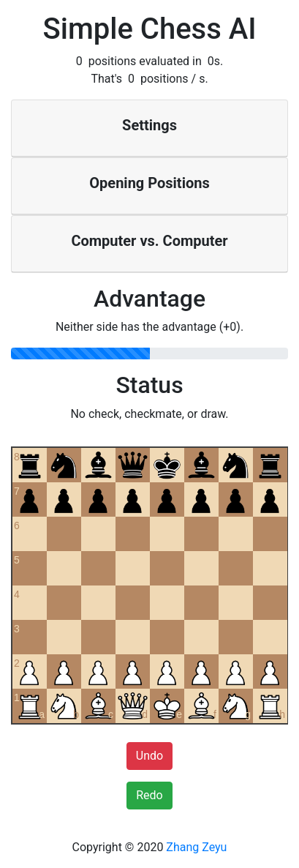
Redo (149, 795)
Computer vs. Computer (149, 241)
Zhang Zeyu (196, 847)
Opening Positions (149, 183)
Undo (149, 756)
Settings (149, 125)
